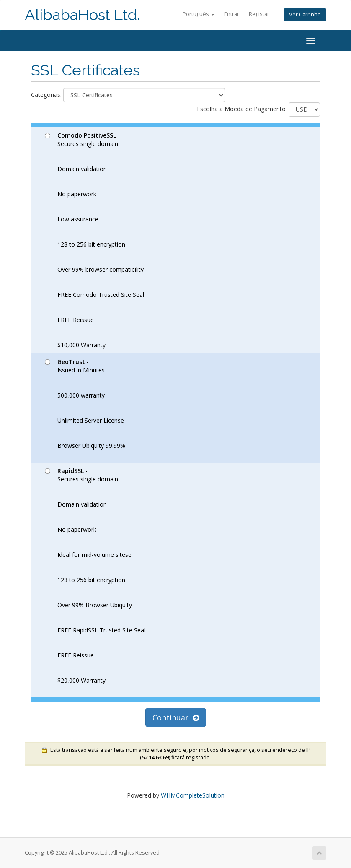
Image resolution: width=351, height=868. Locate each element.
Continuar (176, 717)
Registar (259, 14)
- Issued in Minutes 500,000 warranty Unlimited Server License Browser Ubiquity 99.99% (85, 404)
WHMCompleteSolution (193, 795)
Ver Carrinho (305, 14)
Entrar (232, 14)
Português (199, 14)
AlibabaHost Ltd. (82, 15)
